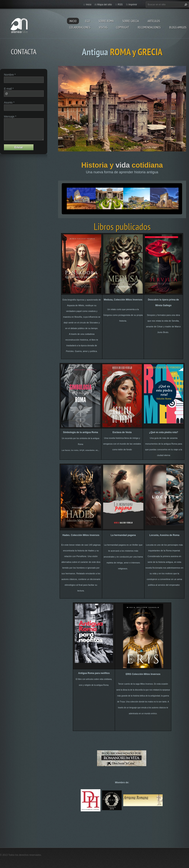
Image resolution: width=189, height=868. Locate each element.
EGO (88, 21)
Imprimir (133, 5)
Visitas (103, 27)
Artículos (154, 21)
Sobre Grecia (131, 21)
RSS (120, 5)
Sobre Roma (106, 21)
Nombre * (10, 75)
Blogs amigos (178, 27)
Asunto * (9, 102)
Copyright (123, 27)
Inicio (73, 21)
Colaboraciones (80, 27)
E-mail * (9, 89)
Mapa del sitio (105, 5)
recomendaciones (149, 27)
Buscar (185, 5)
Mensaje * (10, 116)
